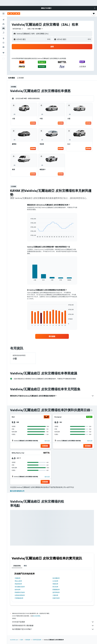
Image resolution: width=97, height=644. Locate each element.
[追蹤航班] (3, 43)
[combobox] (18, 29)
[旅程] (3, 53)
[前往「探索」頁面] (3, 38)
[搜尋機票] (3, 20)
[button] (95, 8)
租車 (22, 640)
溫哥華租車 (56, 592)
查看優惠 (33, 123)
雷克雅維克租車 (20, 587)
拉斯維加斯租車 (20, 595)
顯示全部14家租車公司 (17, 491)
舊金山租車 (18, 581)
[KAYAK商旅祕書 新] (3, 47)
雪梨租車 (55, 584)
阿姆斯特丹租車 (20, 592)
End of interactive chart (30, 236)
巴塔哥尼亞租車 (37, 640)
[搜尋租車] (3, 28)
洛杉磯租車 (56, 578)
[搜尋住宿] (3, 24)
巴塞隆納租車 (19, 598)
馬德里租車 (18, 584)
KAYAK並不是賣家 (53, 622)
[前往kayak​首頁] (14, 14)
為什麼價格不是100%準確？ (53, 629)
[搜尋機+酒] (3, 33)
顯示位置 (47, 441)
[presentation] (91, 410)
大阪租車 (55, 595)
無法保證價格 (37, 616)
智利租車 (28, 640)
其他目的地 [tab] (17, 566)
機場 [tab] (25, 566)
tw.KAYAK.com (14, 640)
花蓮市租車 (56, 598)
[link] (52, 336)
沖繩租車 (18, 578)
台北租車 (55, 581)
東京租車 (55, 587)
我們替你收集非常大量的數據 (53, 626)
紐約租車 (18, 590)
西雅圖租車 (56, 590)
